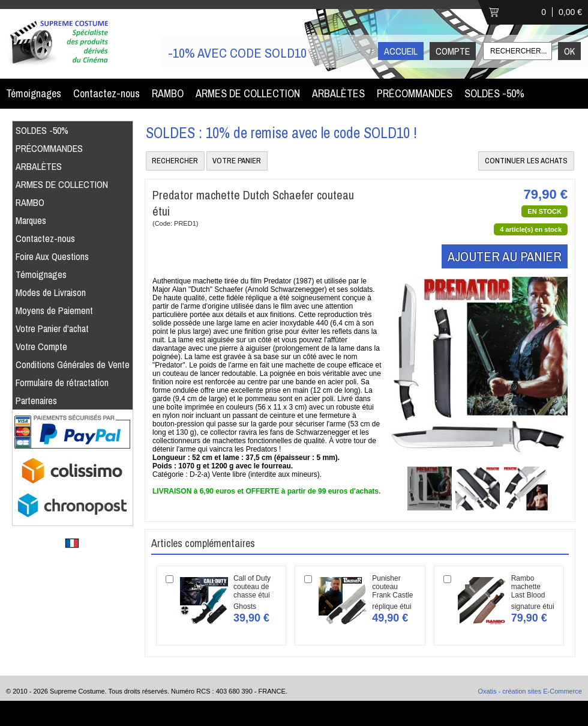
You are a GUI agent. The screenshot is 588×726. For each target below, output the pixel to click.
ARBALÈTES (338, 93)
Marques (31, 220)
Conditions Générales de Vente (73, 365)
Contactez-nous (106, 93)
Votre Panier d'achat (52, 328)
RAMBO (168, 93)
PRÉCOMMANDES (415, 93)
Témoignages (34, 93)
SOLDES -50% (494, 93)
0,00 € (570, 12)
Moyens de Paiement (54, 310)
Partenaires (36, 401)
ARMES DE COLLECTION (248, 93)
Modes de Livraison (51, 292)
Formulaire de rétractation (62, 383)
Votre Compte (41, 346)
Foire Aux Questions (52, 256)
